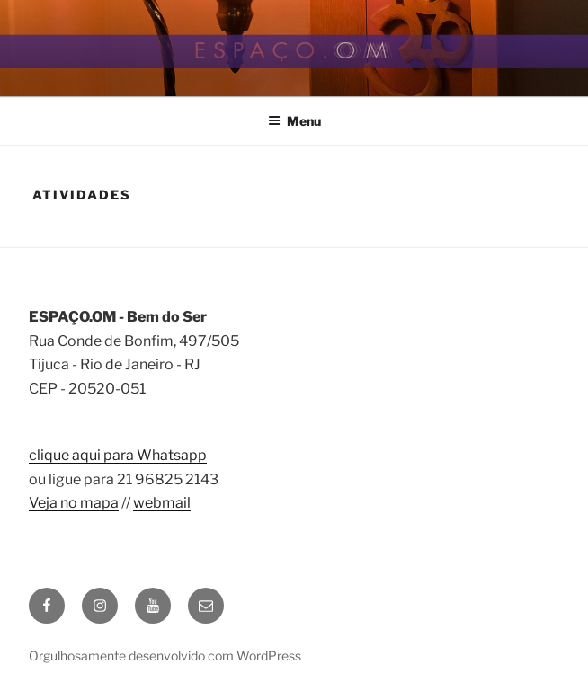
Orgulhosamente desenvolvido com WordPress (165, 656)
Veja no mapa (74, 503)
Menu (294, 121)
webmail (162, 503)
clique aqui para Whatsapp (118, 455)
